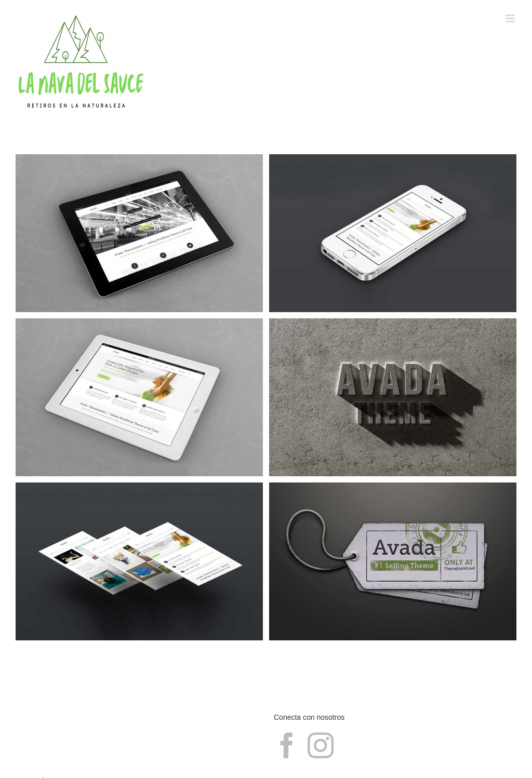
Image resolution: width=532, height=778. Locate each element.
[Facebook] (287, 745)
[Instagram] (321, 745)
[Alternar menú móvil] (511, 18)
